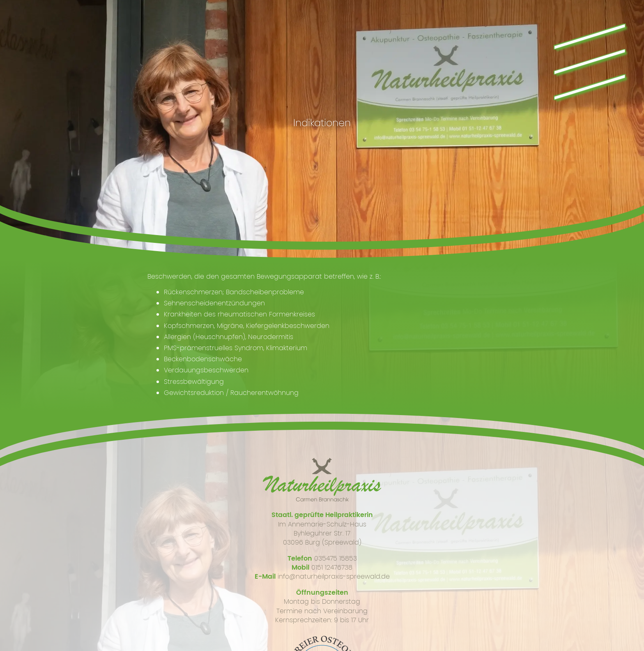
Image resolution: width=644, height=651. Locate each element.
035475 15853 (336, 558)
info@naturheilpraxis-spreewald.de (334, 576)
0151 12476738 (332, 567)
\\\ (587, 58)
